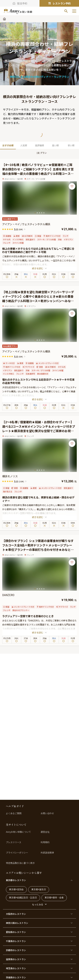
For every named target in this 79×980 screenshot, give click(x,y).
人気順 (24, 145)
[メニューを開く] (74, 11)
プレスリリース (14, 842)
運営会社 (45, 832)
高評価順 (39, 145)
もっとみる (38, 904)
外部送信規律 (47, 853)
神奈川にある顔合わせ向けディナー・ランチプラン (40, 77)
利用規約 (45, 842)
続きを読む (39, 268)
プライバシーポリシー (17, 853)
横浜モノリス (10, 476)
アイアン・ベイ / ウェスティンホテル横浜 (26, 224)
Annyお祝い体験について (18, 832)
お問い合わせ (47, 813)
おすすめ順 (8, 145)
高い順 (55, 145)
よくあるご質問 (14, 813)
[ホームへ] (18, 11)
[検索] (66, 11)
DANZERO (8, 595)
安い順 (71, 145)
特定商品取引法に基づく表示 (20, 863)
